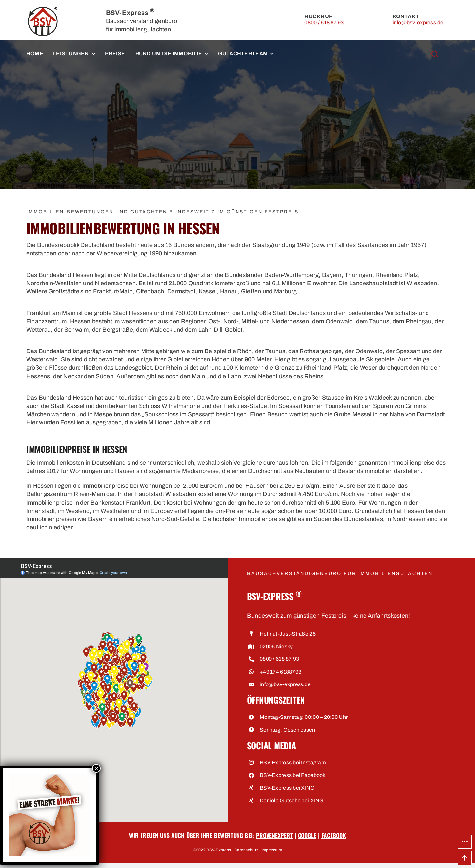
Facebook (334, 835)
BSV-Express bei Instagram (293, 763)
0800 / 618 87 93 (324, 23)
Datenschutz (246, 850)
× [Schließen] (96, 768)
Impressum (272, 850)
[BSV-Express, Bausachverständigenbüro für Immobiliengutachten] (43, 10)
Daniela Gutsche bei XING (292, 801)
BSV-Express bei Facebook (292, 775)
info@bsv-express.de (418, 23)
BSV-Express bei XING (287, 788)
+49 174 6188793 (280, 672)
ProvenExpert (274, 835)
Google (307, 835)
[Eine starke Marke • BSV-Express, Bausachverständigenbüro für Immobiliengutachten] (49, 777)
